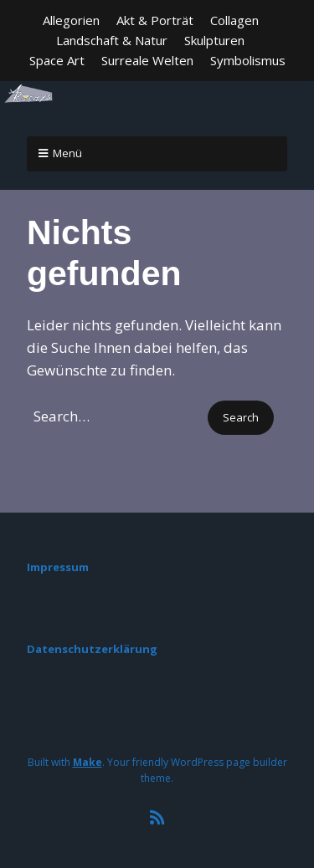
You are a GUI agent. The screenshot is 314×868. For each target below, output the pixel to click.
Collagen (234, 20)
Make (88, 762)
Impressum (58, 567)
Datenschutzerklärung (92, 649)
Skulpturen (214, 40)
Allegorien (71, 20)
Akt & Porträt (155, 20)
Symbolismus (248, 60)
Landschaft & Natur (112, 40)
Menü (67, 153)
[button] (241, 418)
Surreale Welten (147, 60)
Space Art (57, 60)
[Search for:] (116, 416)
